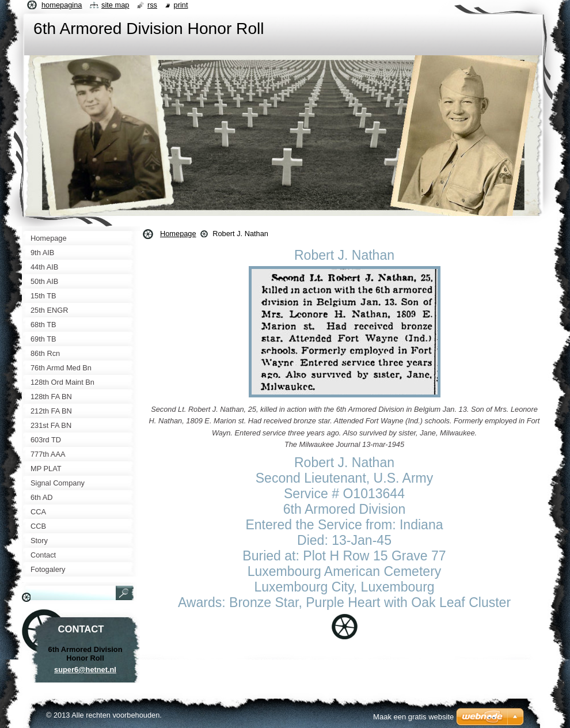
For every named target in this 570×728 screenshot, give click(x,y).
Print (181, 5)
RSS (152, 5)
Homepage (178, 234)
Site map (115, 5)
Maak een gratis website (413, 717)
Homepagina (62, 5)
